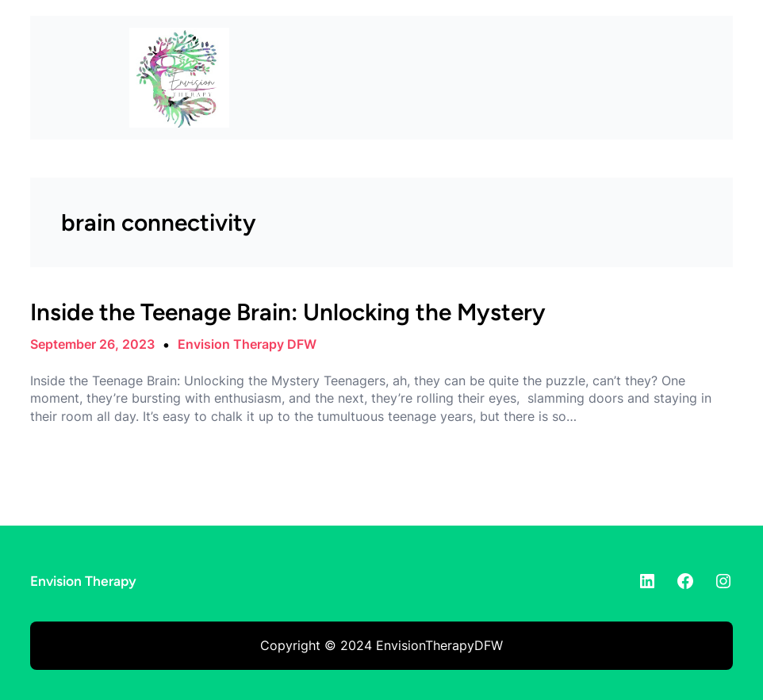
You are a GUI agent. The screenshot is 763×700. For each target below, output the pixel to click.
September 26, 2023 (92, 344)
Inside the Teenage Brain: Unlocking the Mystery (288, 312)
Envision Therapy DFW (247, 344)
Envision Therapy (83, 581)
